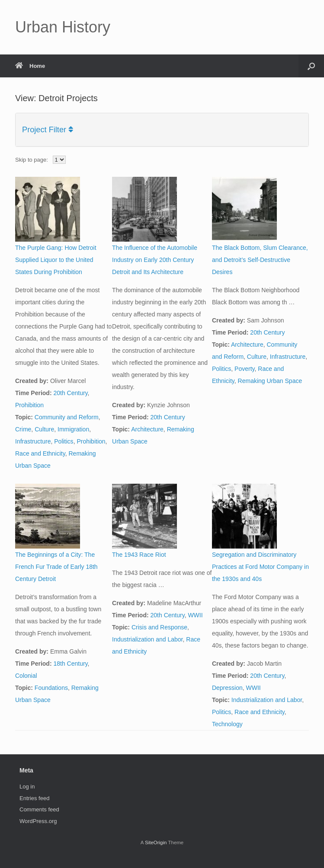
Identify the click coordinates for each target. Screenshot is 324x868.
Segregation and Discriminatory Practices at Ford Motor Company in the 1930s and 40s (260, 567)
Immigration (73, 429)
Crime (23, 429)
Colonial (26, 676)
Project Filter (48, 130)
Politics (64, 441)
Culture (44, 429)
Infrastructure (33, 441)
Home (30, 66)
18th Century (70, 664)
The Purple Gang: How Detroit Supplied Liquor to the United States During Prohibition (56, 260)
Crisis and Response (159, 627)
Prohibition (29, 405)
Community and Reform (67, 417)
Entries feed (34, 798)
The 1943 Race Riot (139, 555)
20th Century (70, 393)
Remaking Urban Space (270, 381)
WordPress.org (38, 821)
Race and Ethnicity (40, 453)
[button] (311, 66)
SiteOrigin (156, 842)
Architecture (147, 429)
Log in (27, 787)
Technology (227, 724)
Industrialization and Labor (147, 639)
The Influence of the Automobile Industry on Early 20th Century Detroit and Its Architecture (155, 260)
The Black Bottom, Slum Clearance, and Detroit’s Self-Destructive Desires (260, 260)
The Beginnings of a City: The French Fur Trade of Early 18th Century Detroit (56, 567)
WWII (195, 615)
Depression (227, 688)
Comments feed (39, 809)
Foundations (51, 688)
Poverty (244, 369)
